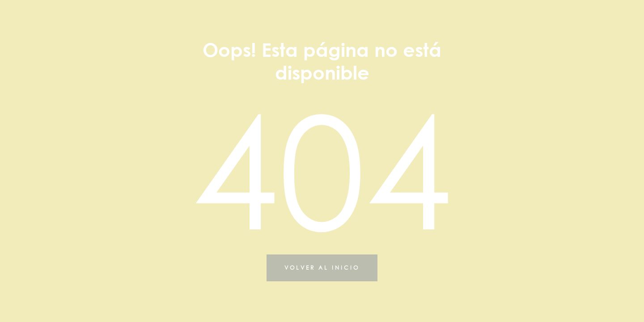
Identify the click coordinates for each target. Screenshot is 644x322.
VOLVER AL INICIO (322, 268)
